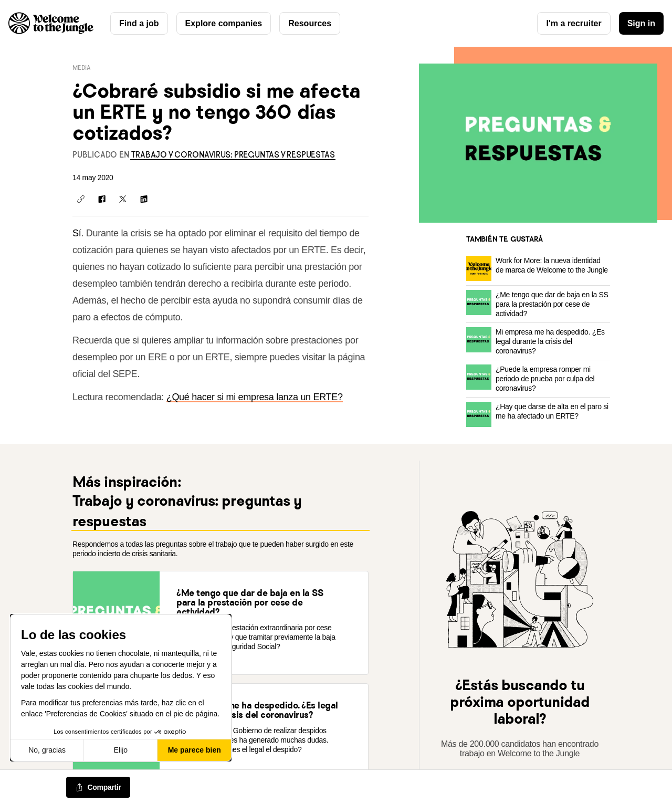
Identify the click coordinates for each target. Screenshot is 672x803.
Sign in (641, 23)
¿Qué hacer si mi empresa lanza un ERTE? (255, 397)
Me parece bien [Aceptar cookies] (195, 750)
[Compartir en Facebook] (102, 199)
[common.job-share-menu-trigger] (98, 788)
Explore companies (224, 23)
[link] (233, 155)
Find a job (139, 23)
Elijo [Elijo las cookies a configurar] (121, 750)
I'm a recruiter (574, 23)
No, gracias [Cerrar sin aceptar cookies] (47, 750)
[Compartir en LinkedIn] (144, 199)
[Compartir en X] (123, 199)
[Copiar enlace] (81, 199)
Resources (310, 23)
